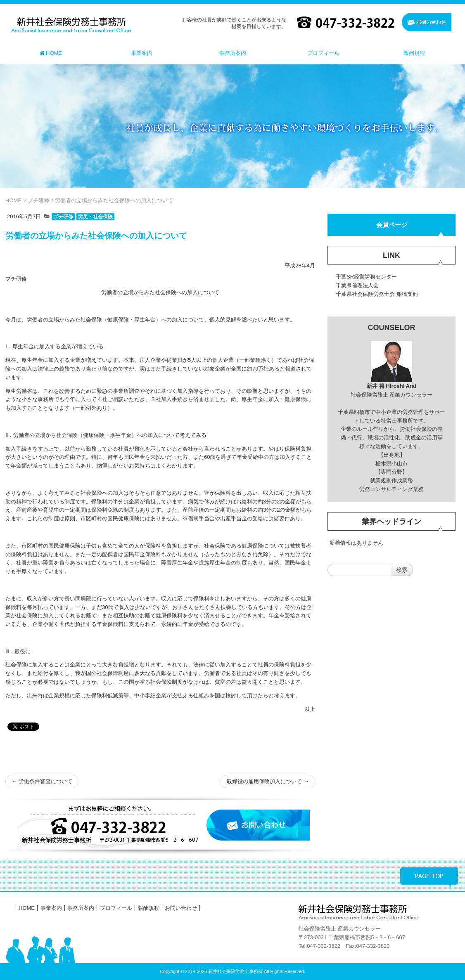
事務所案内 (81, 908)
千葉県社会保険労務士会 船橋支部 (377, 294)
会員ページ (392, 225)
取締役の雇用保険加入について (268, 781)
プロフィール (116, 908)
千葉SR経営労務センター (366, 277)
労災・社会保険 (95, 217)
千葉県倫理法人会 (357, 285)
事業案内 (51, 908)
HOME (13, 200)
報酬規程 (149, 908)
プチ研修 (38, 200)
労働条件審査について (42, 781)
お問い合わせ (181, 908)
